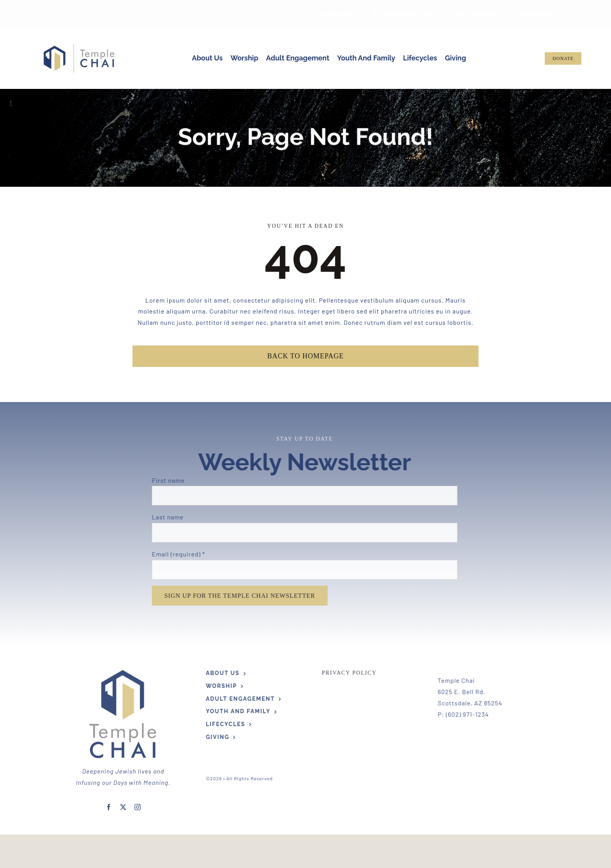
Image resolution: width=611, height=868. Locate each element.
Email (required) (176, 554)
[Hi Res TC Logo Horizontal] (79, 47)
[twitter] (123, 804)
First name (165, 480)
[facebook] (109, 804)
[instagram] (138, 804)
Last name (165, 517)
